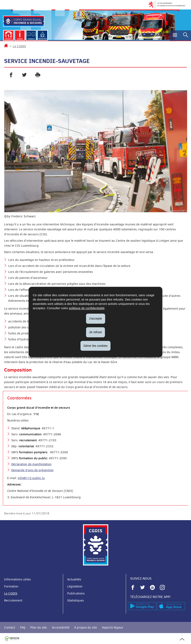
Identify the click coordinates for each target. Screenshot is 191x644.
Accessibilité (61, 627)
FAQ (23, 627)
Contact (10, 627)
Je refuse (95, 332)
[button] (175, 36)
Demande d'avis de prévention (32, 470)
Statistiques (75, 600)
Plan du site (39, 627)
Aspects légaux (112, 627)
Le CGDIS (19, 46)
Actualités (74, 579)
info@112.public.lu (31, 478)
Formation (11, 586)
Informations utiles (17, 579)
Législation (75, 586)
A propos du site (86, 627)
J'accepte (96, 318)
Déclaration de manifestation (31, 464)
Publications (76, 593)
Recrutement (13, 600)
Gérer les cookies (96, 346)
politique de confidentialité (87, 308)
